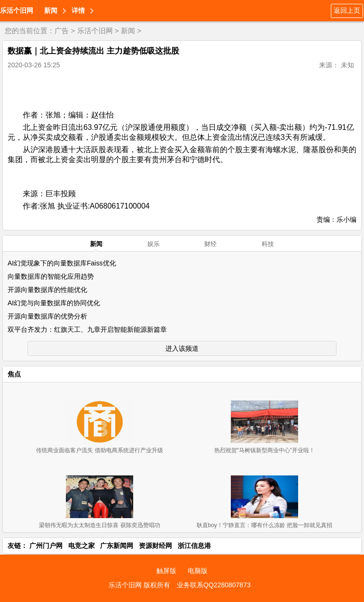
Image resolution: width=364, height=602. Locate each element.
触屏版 (166, 571)
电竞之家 (82, 546)
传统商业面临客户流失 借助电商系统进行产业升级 (99, 450)
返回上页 (347, 10)
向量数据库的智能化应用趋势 (51, 276)
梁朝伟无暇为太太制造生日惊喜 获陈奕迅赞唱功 (99, 525)
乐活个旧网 (17, 10)
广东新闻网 (117, 546)
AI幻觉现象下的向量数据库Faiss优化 (62, 263)
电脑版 (198, 571)
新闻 (51, 10)
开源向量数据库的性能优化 (47, 290)
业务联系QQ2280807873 (214, 585)
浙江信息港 (194, 546)
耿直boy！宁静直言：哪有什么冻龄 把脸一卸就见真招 (265, 525)
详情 (78, 10)
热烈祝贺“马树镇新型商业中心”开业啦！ (264, 450)
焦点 (14, 374)
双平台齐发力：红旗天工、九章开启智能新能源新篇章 (87, 329)
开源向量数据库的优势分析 (47, 316)
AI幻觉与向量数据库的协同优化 (54, 303)
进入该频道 (182, 348)
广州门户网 (46, 546)
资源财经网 (155, 546)
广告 (62, 31)
